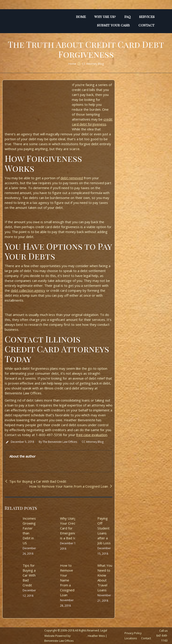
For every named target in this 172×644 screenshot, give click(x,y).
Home (72, 64)
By (58, 442)
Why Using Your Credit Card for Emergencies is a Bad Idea (70, 528)
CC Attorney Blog (93, 64)
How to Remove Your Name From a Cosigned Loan (69, 486)
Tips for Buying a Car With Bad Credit (38, 481)
